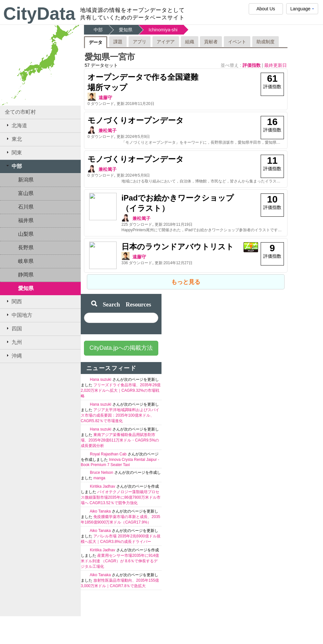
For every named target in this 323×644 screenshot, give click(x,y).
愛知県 (26, 288)
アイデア (166, 42)
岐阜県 (26, 261)
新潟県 (26, 180)
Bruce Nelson (102, 470)
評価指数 (252, 65)
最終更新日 (276, 65)
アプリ (140, 42)
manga (99, 475)
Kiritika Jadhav (103, 483)
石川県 (26, 207)
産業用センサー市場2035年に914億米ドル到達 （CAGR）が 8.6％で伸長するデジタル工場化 (120, 558)
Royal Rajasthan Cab (109, 451)
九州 (13, 342)
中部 (13, 166)
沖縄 (13, 356)
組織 (190, 42)
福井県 (26, 220)
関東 (13, 152)
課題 (118, 42)
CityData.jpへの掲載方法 (121, 345)
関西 (13, 301)
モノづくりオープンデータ (136, 120)
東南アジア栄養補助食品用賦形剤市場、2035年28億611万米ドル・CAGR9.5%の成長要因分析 (120, 437)
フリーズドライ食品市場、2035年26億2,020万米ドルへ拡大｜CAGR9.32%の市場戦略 (121, 388)
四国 (13, 328)
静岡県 (26, 275)
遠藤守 (105, 98)
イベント (237, 42)
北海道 (16, 125)
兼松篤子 (108, 130)
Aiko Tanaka (101, 508)
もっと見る (186, 279)
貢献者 (211, 42)
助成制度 (266, 42)
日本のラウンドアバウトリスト (144, 247)
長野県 (26, 248)
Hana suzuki (101, 377)
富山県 (26, 193)
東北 (13, 139)
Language (302, 10)
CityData (39, 14)
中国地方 (19, 315)
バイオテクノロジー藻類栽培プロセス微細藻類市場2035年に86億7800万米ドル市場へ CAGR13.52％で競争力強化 (121, 494)
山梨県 (26, 234)
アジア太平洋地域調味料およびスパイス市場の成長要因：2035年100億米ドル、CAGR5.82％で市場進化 (120, 412)
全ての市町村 (20, 112)
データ (96, 42)
